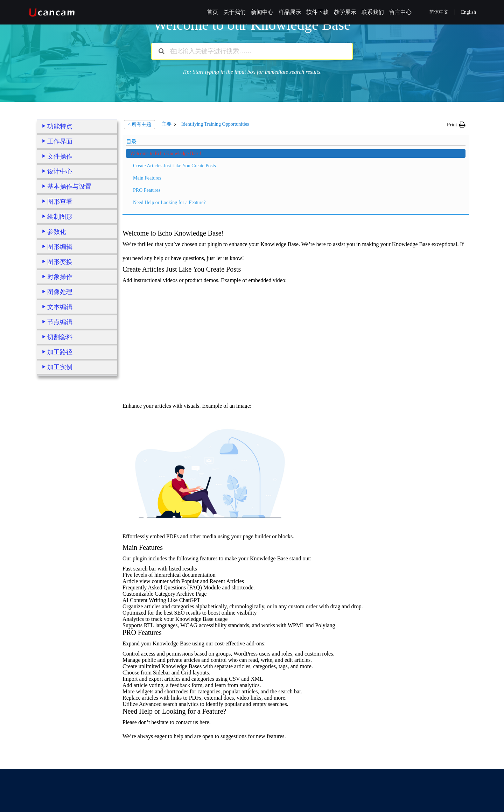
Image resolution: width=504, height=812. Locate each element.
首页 (212, 12)
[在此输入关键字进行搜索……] (252, 51)
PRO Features (61, 453)
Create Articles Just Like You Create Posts (76, 425)
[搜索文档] (162, 51)
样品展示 (290, 12)
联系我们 (373, 12)
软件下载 (317, 12)
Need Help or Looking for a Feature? (75, 469)
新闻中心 (262, 12)
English (468, 12)
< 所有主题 (139, 124)
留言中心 (400, 12)
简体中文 (439, 12)
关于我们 (234, 12)
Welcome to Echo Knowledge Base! (74, 405)
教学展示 (345, 12)
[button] (456, 125)
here (204, 628)
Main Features (61, 440)
